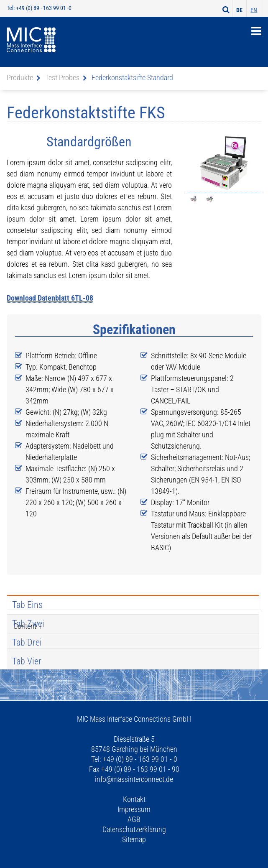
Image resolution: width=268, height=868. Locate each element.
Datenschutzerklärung (134, 829)
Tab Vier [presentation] (27, 661)
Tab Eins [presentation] (27, 605)
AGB (134, 819)
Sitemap (134, 839)
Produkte (20, 78)
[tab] (133, 605)
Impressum (134, 809)
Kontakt (134, 799)
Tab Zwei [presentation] (28, 624)
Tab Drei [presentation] (27, 642)
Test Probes (62, 78)
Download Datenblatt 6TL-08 (50, 298)
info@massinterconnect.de (134, 779)
